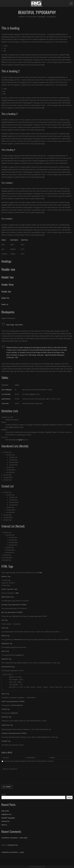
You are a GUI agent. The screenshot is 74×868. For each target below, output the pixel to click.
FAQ (40, 573)
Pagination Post (6, 814)
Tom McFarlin (6, 394)
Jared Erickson (6, 399)
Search (4, 794)
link (17, 593)
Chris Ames (5, 403)
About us (4, 824)
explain (20, 440)
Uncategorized (51, 17)
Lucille (22, 852)
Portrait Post (5, 821)
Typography (42, 17)
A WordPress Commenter (9, 837)
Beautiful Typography (8, 817)
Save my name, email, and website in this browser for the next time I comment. (29, 761)
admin (34, 17)
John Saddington (7, 390)
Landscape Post (13, 845)
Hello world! (5, 810)
